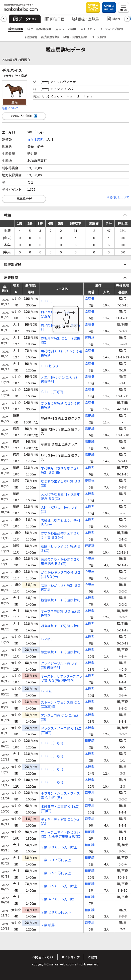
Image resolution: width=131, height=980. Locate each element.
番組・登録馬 (85, 19)
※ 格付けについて (118, 197)
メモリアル (88, 29)
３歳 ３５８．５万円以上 (59, 886)
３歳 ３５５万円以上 (56, 873)
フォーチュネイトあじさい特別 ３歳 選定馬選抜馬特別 (61, 835)
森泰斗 (90, 793)
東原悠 (90, 338)
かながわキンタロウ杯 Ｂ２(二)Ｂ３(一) (61, 575)
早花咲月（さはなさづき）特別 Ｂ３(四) (60, 470)
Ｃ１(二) (47, 301)
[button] (4, 19)
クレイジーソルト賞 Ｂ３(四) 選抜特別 (59, 666)
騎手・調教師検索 (39, 29)
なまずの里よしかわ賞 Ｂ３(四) (61, 483)
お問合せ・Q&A (43, 957)
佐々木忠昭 (35, 139)
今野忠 (90, 559)
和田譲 (90, 741)
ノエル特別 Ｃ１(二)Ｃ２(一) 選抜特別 (61, 379)
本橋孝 (90, 468)
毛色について (10, 108)
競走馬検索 (16, 29)
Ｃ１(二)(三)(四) (52, 392)
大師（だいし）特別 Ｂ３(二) (59, 510)
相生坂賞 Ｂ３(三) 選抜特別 (60, 652)
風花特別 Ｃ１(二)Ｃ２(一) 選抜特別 (61, 353)
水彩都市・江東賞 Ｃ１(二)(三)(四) (60, 809)
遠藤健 (90, 299)
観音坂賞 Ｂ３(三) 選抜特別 (60, 600)
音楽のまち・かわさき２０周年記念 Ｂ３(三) (60, 562)
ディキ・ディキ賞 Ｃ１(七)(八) (60, 822)
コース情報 (99, 37)
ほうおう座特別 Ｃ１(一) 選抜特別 (60, 406)
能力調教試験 (50, 37)
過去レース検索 (66, 29)
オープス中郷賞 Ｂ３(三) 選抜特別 (60, 614)
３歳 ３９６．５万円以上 (59, 847)
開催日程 (54, 19)
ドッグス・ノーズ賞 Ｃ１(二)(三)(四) (62, 731)
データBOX (25, 19)
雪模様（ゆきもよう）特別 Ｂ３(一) (60, 523)
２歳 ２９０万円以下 (56, 912)
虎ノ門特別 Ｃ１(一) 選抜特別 (60, 328)
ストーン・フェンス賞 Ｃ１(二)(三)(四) (61, 705)
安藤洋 (90, 481)
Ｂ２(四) (47, 639)
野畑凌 (90, 546)
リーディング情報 (111, 29)
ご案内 (92, 957)
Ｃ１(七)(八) (49, 366)
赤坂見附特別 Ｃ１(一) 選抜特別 (60, 341)
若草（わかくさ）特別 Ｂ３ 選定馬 (61, 588)
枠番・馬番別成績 (75, 37)
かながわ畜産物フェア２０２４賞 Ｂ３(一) (60, 535)
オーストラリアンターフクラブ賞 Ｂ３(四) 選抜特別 (62, 679)
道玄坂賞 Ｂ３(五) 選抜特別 (60, 626)
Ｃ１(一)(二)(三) (52, 769)
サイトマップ (71, 957)
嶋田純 (90, 416)
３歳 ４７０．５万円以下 (59, 899)
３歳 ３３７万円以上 (56, 860)
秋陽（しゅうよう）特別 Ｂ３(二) (61, 549)
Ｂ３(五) (47, 691)
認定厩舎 (31, 37)
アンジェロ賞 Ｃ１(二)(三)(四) (59, 718)
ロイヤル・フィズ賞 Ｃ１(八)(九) (59, 314)
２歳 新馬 (48, 925)
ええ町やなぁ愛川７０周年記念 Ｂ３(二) (60, 497)
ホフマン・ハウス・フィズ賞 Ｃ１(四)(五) (60, 796)
